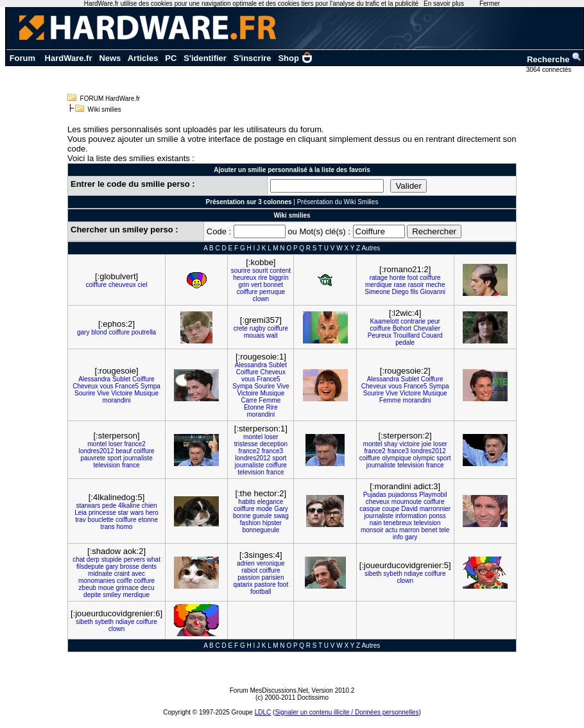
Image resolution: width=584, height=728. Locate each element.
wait (272, 335)
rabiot (249, 570)
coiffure (97, 285)
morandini (117, 400)
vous (106, 386)
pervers (134, 559)
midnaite (100, 574)
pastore (265, 585)
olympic (424, 458)
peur (434, 321)
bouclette (101, 520)
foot (413, 278)
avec (138, 574)
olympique (397, 458)
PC (171, 58)
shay (391, 444)
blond (99, 332)
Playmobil (433, 495)
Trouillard (407, 335)
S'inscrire (253, 58)
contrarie (413, 321)
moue (106, 588)
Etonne (254, 407)
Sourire (85, 393)
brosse (130, 567)
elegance (271, 502)
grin (244, 285)
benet (429, 530)
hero (152, 513)
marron (409, 530)
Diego (400, 292)
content (280, 271)
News (110, 58)
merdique (379, 285)
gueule (262, 516)
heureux (245, 278)
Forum (22, 58)
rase (399, 285)
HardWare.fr (69, 58)
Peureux (380, 335)
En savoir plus (444, 4)
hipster (272, 523)
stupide (112, 559)
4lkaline (129, 506)
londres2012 (96, 451)
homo (125, 527)
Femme (270, 400)
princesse (102, 513)
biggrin (279, 278)
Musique (146, 393)
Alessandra (94, 379)
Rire (271, 407)
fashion (250, 523)
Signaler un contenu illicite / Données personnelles (347, 712)
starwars (88, 506)
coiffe (125, 581)
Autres (371, 248)
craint (122, 574)
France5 (127, 386)
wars (137, 513)
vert (256, 285)
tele (444, 530)
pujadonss (403, 495)
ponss (437, 516)
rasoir (416, 285)
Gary (281, 509)
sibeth (373, 574)
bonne (242, 516)
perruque (272, 292)
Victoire (122, 393)
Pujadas (375, 495)
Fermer (490, 4)
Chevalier (427, 328)
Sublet (121, 379)
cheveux (378, 502)
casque (370, 509)
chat (79, 559)
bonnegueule (261, 530)
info (398, 537)
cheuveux (122, 285)
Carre (249, 400)
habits (247, 502)
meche (435, 285)
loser (116, 444)
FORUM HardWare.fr (110, 99)
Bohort (402, 328)
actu (391, 530)
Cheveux (85, 386)
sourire (241, 271)
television (107, 465)
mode (264, 509)
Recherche (554, 59)
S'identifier (205, 58)
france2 (135, 444)
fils (415, 292)
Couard (432, 335)
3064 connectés (550, 70)
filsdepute (90, 567)
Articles (143, 58)
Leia (81, 513)
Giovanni (433, 292)
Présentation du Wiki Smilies (338, 202)
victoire (409, 444)
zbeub (88, 588)
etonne (148, 520)
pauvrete (93, 458)
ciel (143, 285)
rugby (258, 328)
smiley (112, 595)
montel (97, 444)
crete (241, 328)
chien (150, 506)
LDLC (263, 712)
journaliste (138, 458)
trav (81, 520)
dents (149, 567)
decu (148, 588)
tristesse (246, 444)
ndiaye (414, 574)
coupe (391, 509)
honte (398, 278)
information (411, 516)
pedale (405, 342)
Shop (295, 58)
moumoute (407, 502)
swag (281, 516)
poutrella (144, 332)
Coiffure (143, 379)
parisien (272, 577)
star (124, 513)
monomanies (97, 581)
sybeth (392, 574)
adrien (246, 563)
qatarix (243, 585)
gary (83, 332)
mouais (254, 335)
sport (114, 458)
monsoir (372, 530)
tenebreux (398, 523)
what (154, 559)
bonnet (274, 285)
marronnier (435, 509)
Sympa (150, 386)
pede (109, 506)
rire (262, 278)
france (131, 465)
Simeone (377, 292)
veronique (271, 563)
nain (376, 523)
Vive (103, 393)
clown (261, 299)
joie (427, 444)
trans (108, 527)
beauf (124, 451)
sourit (260, 271)
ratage (379, 278)
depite (92, 595)
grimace (127, 588)
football (261, 592)
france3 (272, 451)
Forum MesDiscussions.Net (269, 690)
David (409, 509)
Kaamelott (384, 321)
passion (248, 577)
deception (274, 444)
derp (93, 559)
